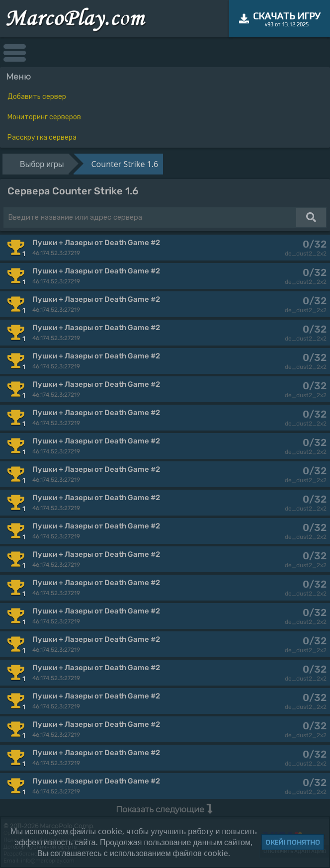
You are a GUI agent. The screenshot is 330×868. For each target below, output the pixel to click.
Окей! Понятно (293, 842)
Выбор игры (42, 164)
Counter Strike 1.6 (124, 164)
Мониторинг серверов (44, 117)
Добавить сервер (37, 97)
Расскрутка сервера (42, 137)
